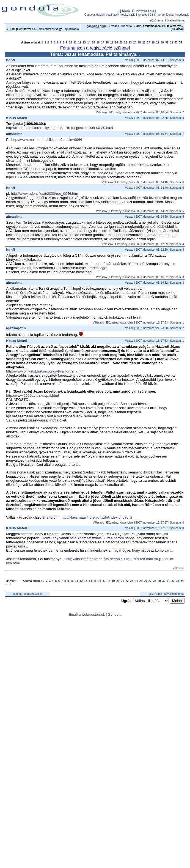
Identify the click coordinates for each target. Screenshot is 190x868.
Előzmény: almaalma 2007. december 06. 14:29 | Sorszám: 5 (147, 211)
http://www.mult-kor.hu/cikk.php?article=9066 (47, 140)
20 (116, 43)
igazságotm (16, 328)
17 (103, 43)
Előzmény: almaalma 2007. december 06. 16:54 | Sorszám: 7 (147, 112)
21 (121, 43)
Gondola (115, 614)
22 (126, 43)
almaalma (14, 134)
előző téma (156, 20)
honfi (10, 60)
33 (176, 43)
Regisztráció (71, 29)
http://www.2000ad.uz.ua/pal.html (32, 395)
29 (158, 43)
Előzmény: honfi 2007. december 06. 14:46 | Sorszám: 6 (149, 182)
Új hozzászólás (144, 11)
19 (112, 43)
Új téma (124, 11)
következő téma (175, 20)
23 (130, 43)
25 (139, 43)
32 (171, 43)
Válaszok (102, 112)
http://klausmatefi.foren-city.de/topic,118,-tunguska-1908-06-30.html (60, 128)
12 (80, 43)
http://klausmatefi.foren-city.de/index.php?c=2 (96, 517)
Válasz (129, 60)
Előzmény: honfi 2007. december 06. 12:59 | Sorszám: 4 (149, 244)
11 (75, 43)
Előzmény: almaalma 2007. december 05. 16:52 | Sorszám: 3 (147, 277)
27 (148, 43)
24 (135, 43)
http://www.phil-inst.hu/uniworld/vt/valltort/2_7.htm (45, 371)
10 (71, 43)
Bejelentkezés (46, 29)
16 (98, 43)
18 (107, 43)
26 (144, 43)
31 (167, 43)
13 (84, 43)
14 (89, 43)
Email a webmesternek (87, 614)
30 (162, 43)
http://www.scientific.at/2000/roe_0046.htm (45, 194)
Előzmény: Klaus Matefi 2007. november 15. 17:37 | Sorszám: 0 (145, 523)
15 (93, 43)
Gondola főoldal (94, 15)
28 (153, 43)
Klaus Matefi (17, 118)
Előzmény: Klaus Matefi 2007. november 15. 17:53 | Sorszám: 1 (145, 323)
